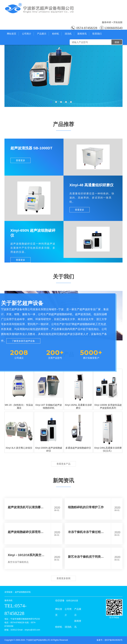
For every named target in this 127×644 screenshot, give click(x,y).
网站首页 (13, 34)
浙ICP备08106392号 (114, 640)
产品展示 (43, 34)
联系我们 (97, 34)
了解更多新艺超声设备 (23, 341)
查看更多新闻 (63, 578)
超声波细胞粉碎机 (23, 592)
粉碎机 (57, 34)
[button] (51, 102)
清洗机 (69, 34)
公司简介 (28, 34)
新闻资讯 (83, 34)
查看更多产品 (63, 464)
